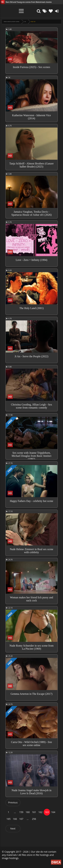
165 (8, 819)
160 (28, 812)
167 (21, 819)
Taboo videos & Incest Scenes (12, 22)
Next (13, 828)
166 (15, 819)
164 (53, 812)
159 (21, 812)
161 (34, 812)
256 (34, 819)
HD (25, 22)
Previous (13, 802)
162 (40, 812)
